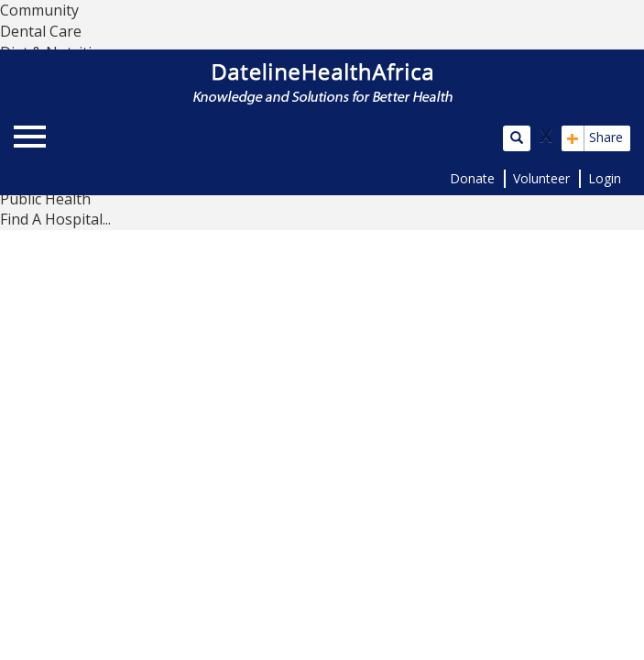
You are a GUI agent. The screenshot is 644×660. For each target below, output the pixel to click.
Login (605, 178)
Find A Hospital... (55, 219)
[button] (402, 136)
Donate (472, 178)
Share (595, 138)
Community (39, 10)
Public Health (45, 199)
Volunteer (541, 178)
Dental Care (41, 31)
